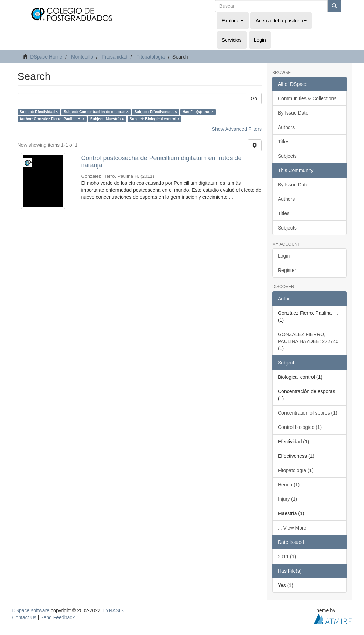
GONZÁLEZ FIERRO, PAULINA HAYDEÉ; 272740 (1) (308, 341)
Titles (284, 142)
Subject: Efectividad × (39, 112)
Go (254, 98)
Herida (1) (289, 485)
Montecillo (82, 57)
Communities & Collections (307, 98)
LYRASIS (114, 610)
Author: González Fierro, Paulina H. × (52, 119)
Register (287, 270)
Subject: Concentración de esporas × (96, 112)
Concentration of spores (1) (308, 413)
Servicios (232, 40)
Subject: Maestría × (107, 119)
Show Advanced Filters (237, 129)
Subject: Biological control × (154, 119)
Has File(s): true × (198, 112)
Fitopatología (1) (296, 470)
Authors (286, 127)
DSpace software (31, 610)
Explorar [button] (233, 21)
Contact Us (24, 617)
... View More (292, 528)
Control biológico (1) (300, 427)
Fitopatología (150, 57)
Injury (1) (287, 499)
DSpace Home (46, 57)
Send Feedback (57, 617)
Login (284, 256)
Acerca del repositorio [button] (281, 21)
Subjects (287, 156)
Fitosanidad (115, 57)
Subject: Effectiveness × (155, 112)
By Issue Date (293, 113)
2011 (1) (287, 557)
